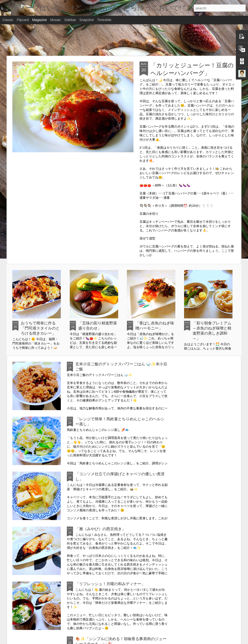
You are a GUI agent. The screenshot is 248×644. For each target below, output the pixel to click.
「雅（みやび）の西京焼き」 (101, 529)
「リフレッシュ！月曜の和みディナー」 (110, 584)
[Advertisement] (124, 40)
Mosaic (55, 20)
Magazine (40, 20)
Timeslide (104, 20)
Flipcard (23, 20)
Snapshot (87, 20)
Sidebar (70, 20)
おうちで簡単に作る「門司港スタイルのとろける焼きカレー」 (40, 328)
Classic (8, 20)
